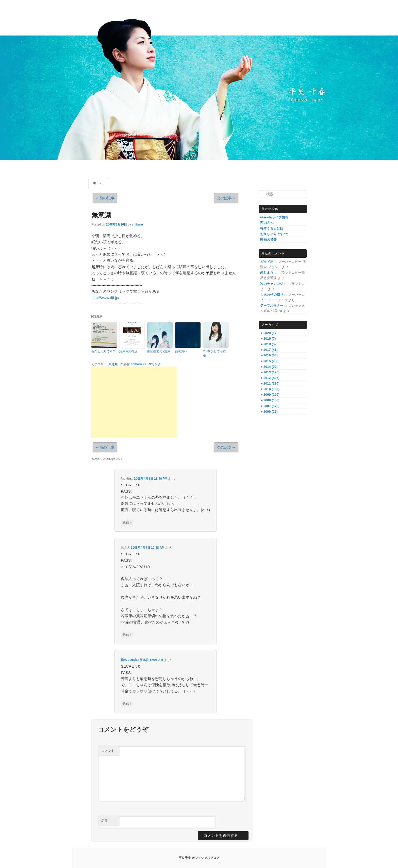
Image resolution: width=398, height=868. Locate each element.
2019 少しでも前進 (214, 354)
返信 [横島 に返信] (127, 704)
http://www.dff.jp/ (105, 298)
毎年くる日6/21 (272, 228)
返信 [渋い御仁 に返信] (127, 523)
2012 (271, 378)
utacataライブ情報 (274, 217)
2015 (271, 361)
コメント (108, 751)
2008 (271, 400)
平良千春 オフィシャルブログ (199, 858)
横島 (124, 660)
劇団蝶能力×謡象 (159, 351)
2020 (270, 333)
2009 (271, 395)
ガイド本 (267, 262)
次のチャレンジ (272, 284)
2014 (271, 367)
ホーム (98, 183)
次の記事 (226, 198)
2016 (271, 355)
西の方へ (181, 351)
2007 (271, 406)
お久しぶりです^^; (104, 351)
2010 (271, 389)
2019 (270, 338)
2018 (270, 344)
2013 (271, 372)
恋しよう (267, 273)
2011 (271, 383)
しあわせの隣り (272, 295)
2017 (271, 350)
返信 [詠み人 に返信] (127, 635)
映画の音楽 (268, 240)
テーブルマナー (272, 306)
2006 (271, 412)
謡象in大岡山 (128, 351)
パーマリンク (152, 364)
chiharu (137, 224)
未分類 (113, 364)
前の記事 (105, 198)
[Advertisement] (134, 402)
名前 (105, 821)
